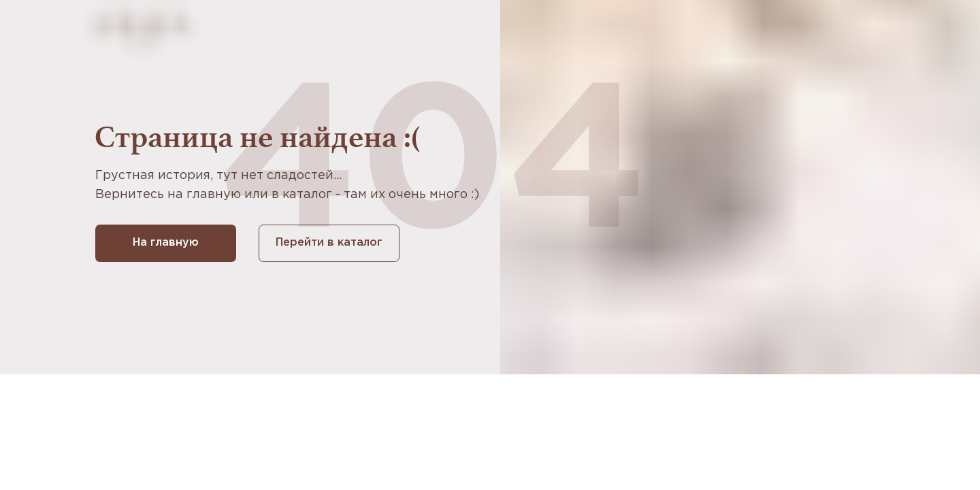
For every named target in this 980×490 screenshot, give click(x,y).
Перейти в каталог (329, 243)
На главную (166, 243)
